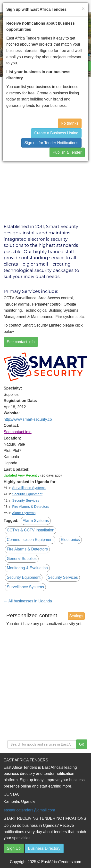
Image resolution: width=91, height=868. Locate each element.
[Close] (83, 8)
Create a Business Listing (56, 133)
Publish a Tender (67, 152)
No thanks (70, 123)
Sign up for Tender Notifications (51, 143)
